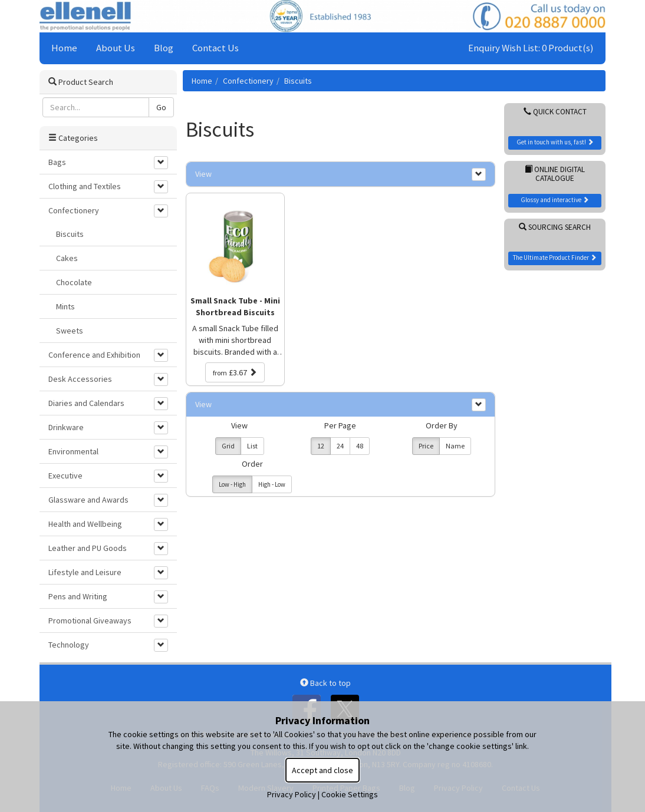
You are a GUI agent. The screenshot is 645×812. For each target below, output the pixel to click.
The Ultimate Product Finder (555, 258)
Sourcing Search (555, 227)
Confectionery (248, 81)
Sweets (70, 331)
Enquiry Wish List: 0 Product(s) (531, 48)
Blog (164, 48)
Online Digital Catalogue (555, 174)
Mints (65, 306)
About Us (116, 48)
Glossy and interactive (555, 200)
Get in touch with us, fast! (555, 142)
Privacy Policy (292, 794)
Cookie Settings (350, 794)
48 (360, 446)
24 (340, 446)
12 (321, 446)
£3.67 (235, 372)
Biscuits (298, 81)
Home (64, 48)
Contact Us (215, 48)
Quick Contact (555, 112)
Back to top (325, 683)
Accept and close (322, 770)
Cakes (67, 258)
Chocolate (74, 282)
